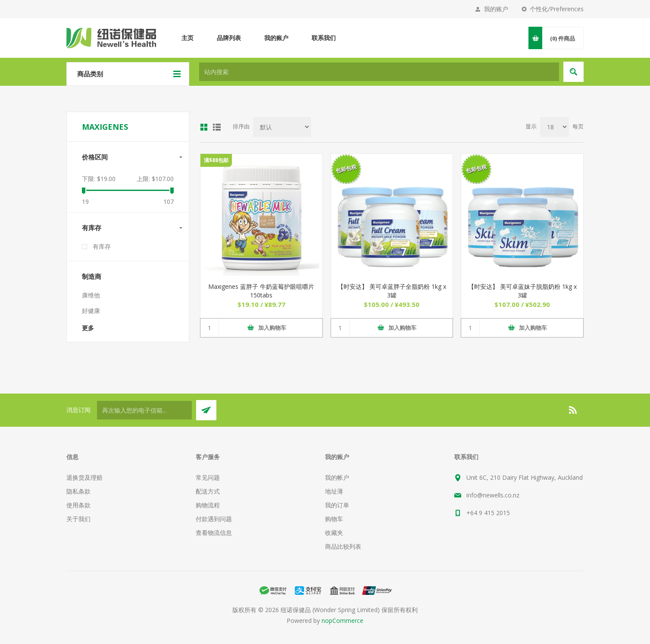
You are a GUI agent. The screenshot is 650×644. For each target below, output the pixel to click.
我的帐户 (337, 477)
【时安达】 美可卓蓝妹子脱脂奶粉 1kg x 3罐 (522, 291)
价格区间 (95, 157)
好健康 (91, 311)
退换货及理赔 (84, 477)
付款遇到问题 (214, 519)
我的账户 (496, 9)
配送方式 (208, 491)
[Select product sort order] (282, 127)
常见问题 (208, 477)
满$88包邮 (216, 160)
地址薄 (334, 491)
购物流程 (208, 505)
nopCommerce (342, 621)
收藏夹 (334, 533)
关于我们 (78, 519)
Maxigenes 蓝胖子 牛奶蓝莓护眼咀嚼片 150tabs (261, 291)
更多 (88, 328)
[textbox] (379, 72)
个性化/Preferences (557, 9)
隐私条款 (78, 491)
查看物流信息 (214, 533)
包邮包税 (346, 169)
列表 (217, 127)
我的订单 (337, 505)
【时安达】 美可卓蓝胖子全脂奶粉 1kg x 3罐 (392, 291)
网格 (204, 127)
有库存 (92, 228)
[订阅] (144, 410)
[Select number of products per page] (555, 127)
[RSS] (573, 410)
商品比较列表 (343, 546)
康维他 (91, 295)
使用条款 (78, 505)
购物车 (334, 519)
